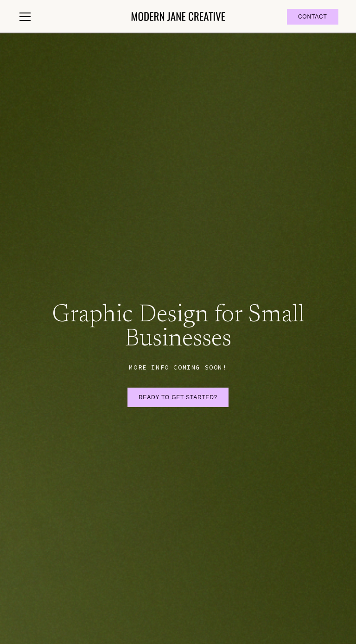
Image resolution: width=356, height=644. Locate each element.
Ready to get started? (178, 397)
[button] (69, 17)
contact (313, 17)
